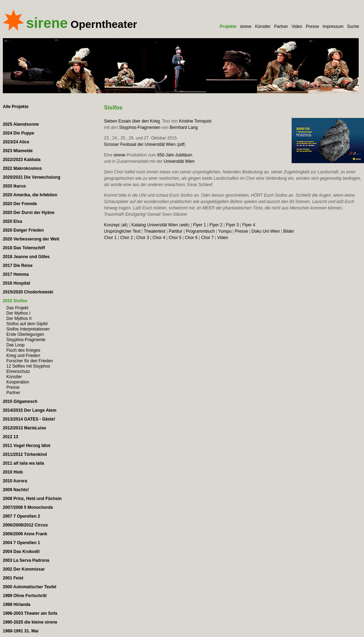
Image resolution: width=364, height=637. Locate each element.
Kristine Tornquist (195, 121)
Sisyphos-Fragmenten (140, 127)
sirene (246, 26)
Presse (312, 26)
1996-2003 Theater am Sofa (30, 613)
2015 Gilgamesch (20, 401)
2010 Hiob (13, 472)
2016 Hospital (16, 283)
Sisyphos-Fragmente (26, 340)
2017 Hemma (16, 274)
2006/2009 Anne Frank (25, 534)
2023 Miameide (18, 151)
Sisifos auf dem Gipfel (27, 324)
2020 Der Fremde (20, 204)
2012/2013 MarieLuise (25, 428)
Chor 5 (175, 238)
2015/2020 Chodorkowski (28, 292)
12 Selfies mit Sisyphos (28, 366)
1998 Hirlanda (17, 605)
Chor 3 (143, 238)
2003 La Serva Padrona (26, 560)
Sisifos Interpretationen (28, 329)
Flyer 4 (249, 225)
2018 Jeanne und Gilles (26, 257)
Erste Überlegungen (25, 334)
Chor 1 (110, 238)
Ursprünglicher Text (122, 231)
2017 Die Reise (18, 266)
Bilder (289, 231)
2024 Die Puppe (19, 133)
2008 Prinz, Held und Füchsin (32, 499)
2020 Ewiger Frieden (23, 230)
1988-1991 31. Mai (21, 631)
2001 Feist (13, 578)
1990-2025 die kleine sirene (30, 622)
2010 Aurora (15, 481)
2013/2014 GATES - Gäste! (29, 419)
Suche (353, 26)
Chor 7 (207, 238)
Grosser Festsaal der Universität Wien (140, 144)
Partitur (176, 231)
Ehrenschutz (18, 371)
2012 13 (10, 437)
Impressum (333, 26)
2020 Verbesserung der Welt (31, 239)
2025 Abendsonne (21, 124)
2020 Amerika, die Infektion (30, 195)
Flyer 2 (216, 225)
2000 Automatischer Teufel (29, 587)
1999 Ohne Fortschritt (25, 596)
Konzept (112, 225)
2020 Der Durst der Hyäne (29, 213)
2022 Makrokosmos (22, 168)
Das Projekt (17, 308)
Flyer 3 (232, 225)
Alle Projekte (16, 107)
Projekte (228, 26)
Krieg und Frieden (23, 356)
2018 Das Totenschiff (24, 248)
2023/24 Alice (16, 142)
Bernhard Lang (184, 127)
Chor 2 (126, 238)
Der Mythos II (19, 318)
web (184, 225)
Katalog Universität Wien (154, 225)
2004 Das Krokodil (21, 552)
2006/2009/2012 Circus (25, 525)
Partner (281, 26)
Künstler (263, 26)
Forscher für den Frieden (30, 361)
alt (124, 225)
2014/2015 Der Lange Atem (30, 410)
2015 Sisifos (15, 301)
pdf (181, 144)
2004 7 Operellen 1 (21, 543)
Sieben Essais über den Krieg (132, 121)
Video (297, 26)
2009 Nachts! (16, 490)
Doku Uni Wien (266, 231)
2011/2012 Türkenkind (25, 454)
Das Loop (15, 345)
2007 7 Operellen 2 (21, 516)
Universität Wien (179, 161)
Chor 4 (159, 238)
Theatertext (154, 231)
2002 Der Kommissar (24, 569)
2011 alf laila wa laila (23, 463)
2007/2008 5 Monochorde (28, 507)
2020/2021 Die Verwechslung (32, 177)
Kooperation (18, 382)
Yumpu (225, 231)
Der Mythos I (18, 313)
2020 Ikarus (14, 186)
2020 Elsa (13, 221)
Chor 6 (191, 238)
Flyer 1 (200, 225)
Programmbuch (200, 231)
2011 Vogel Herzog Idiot (26, 446)
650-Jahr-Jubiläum (175, 155)
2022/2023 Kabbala (22, 160)
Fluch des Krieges (23, 350)
